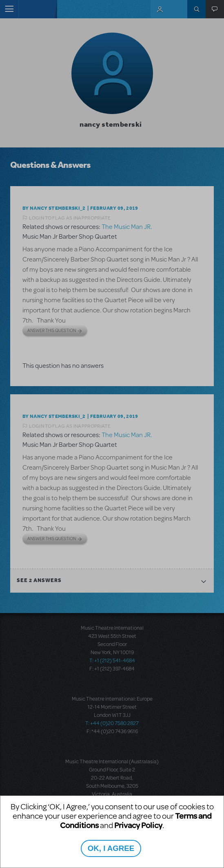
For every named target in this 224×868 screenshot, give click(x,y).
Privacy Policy (138, 825)
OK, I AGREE (111, 848)
